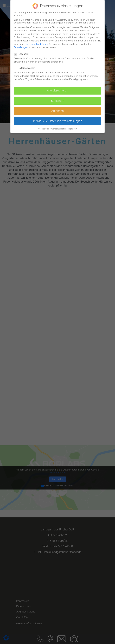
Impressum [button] (73, 129)
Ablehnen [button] (57, 111)
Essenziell (23, 54)
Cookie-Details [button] (44, 129)
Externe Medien (26, 68)
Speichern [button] (58, 101)
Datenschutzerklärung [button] (59, 129)
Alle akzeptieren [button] (57, 91)
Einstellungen (21, 47)
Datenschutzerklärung (36, 44)
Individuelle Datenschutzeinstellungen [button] (58, 121)
